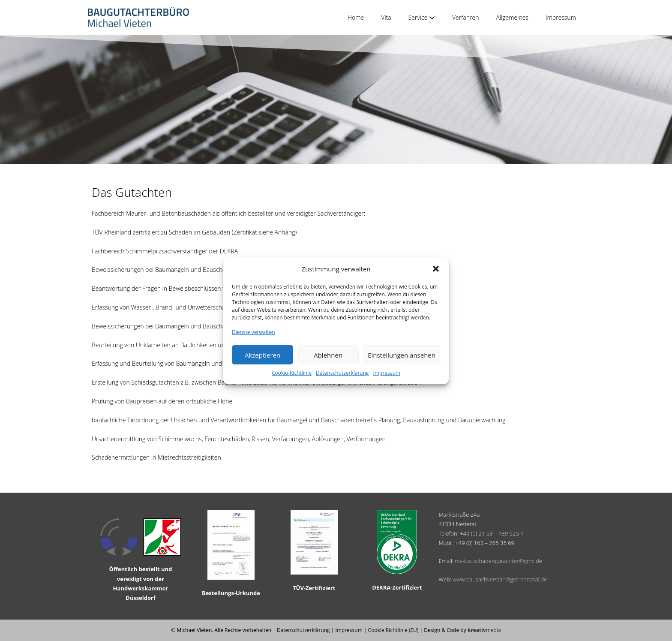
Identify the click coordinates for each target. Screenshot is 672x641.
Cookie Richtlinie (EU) (393, 630)
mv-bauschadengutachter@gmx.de (498, 561)
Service (422, 17)
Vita (386, 17)
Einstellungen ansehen (402, 355)
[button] (436, 269)
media (484, 630)
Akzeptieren (262, 355)
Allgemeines (512, 17)
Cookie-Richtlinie (292, 373)
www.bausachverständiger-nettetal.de (500, 579)
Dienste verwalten (253, 332)
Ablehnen (328, 355)
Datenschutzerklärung (342, 373)
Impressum (387, 373)
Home (356, 17)
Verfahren (466, 17)
